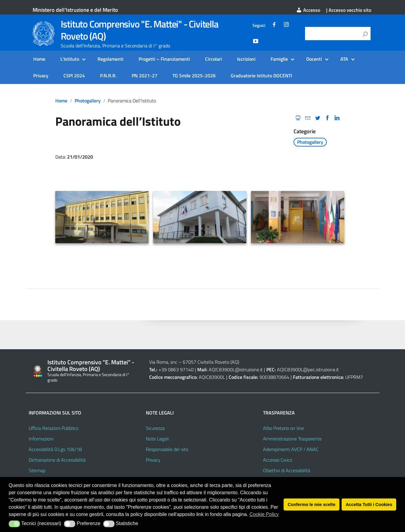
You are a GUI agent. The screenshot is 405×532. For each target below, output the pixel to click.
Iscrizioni (246, 59)
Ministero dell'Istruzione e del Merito (75, 10)
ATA (344, 59)
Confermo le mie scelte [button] (312, 505)
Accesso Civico (278, 460)
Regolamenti (111, 59)
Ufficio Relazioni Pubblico (53, 428)
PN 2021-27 (145, 76)
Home (39, 59)
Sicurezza (155, 428)
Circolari (214, 59)
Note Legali (157, 439)
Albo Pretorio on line (283, 428)
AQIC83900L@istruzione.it (236, 369)
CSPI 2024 (74, 76)
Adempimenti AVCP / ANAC (291, 449)
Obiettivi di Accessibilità (287, 470)
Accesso (308, 10)
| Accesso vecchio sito (349, 10)
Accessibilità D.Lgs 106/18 (55, 449)
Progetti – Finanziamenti (164, 59)
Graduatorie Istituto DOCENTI (261, 76)
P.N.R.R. (108, 76)
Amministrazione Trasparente (292, 439)
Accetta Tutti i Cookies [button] (369, 505)
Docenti (314, 59)
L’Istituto (70, 59)
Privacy (41, 76)
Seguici (259, 25)
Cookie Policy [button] (264, 514)
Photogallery (88, 101)
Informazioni (41, 439)
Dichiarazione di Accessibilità (57, 460)
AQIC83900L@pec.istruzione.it (308, 369)
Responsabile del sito (167, 449)
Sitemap (37, 470)
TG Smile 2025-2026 (194, 76)
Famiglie (279, 59)
